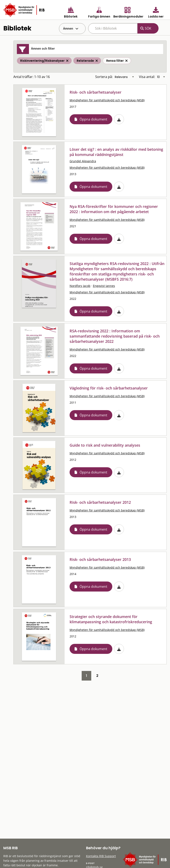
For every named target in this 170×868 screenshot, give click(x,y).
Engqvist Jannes (104, 286)
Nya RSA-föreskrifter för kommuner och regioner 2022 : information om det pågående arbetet (114, 209)
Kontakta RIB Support (101, 856)
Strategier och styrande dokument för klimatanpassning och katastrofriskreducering (111, 619)
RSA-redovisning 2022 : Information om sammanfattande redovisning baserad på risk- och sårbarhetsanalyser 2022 (115, 336)
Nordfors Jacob (80, 286)
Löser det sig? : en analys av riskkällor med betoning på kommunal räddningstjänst (116, 152)
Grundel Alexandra (83, 161)
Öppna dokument (93, 119)
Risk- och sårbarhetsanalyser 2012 (100, 502)
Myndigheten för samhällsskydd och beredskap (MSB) (107, 100)
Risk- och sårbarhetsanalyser (96, 92)
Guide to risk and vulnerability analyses (105, 445)
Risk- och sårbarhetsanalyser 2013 (100, 559)
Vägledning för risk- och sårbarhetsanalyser (109, 388)
